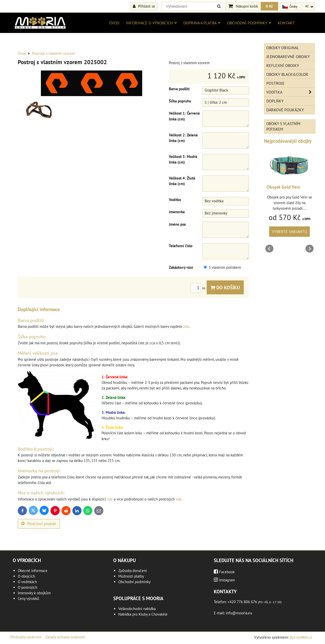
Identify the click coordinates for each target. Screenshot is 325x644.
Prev (269, 249)
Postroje (275, 83)
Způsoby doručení (133, 571)
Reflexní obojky (283, 65)
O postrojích (28, 587)
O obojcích (26, 576)
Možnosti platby (131, 576)
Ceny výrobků (28, 598)
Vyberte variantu (266, 231)
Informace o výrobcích (151, 23)
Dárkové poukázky (285, 110)
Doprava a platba (202, 23)
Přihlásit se (144, 6)
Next (310, 249)
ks (199, 288)
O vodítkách (27, 582)
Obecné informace (33, 571)
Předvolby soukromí (26, 637)
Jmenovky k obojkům (34, 593)
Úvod (114, 23)
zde (186, 326)
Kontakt (286, 23)
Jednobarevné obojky (288, 57)
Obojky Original (283, 48)
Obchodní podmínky (249, 23)
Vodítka (290, 92)
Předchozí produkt (39, 524)
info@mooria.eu (239, 613)
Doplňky (275, 101)
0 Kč (269, 6)
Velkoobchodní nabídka (137, 609)
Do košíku (225, 287)
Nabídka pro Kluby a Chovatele (143, 614)
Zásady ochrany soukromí (65, 637)
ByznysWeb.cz (301, 637)
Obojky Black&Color (287, 74)
